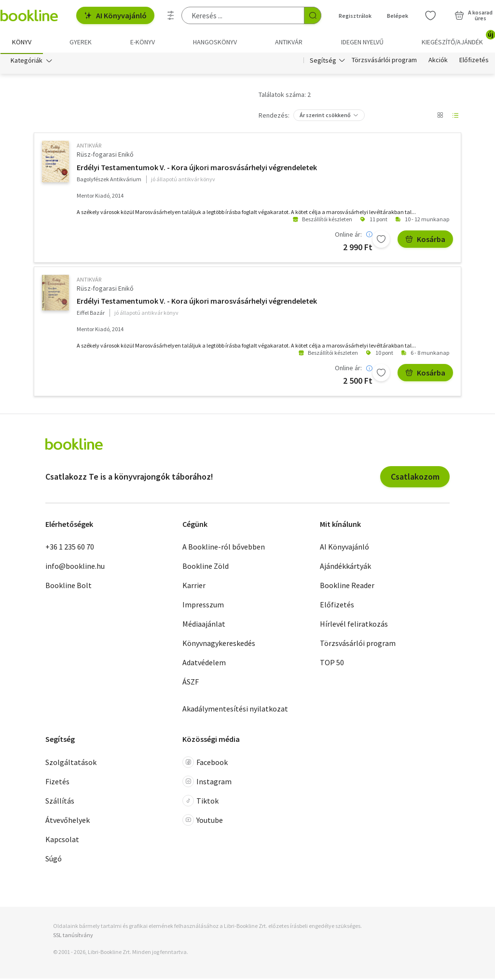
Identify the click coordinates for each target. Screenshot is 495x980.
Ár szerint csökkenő (325, 116)
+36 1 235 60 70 (70, 548)
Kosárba (425, 241)
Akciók (438, 62)
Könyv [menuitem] (22, 42)
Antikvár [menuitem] (289, 42)
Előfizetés (474, 62)
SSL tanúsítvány (73, 936)
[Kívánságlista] (430, 15)
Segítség (323, 62)
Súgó (54, 860)
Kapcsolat (62, 841)
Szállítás (60, 802)
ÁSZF (191, 683)
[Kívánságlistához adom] (381, 241)
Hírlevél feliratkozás (354, 625)
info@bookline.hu (75, 567)
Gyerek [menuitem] (81, 42)
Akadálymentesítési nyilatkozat (235, 710)
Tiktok (200, 802)
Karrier (194, 587)
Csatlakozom (415, 478)
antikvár (89, 147)
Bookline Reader (347, 587)
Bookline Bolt (69, 587)
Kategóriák (27, 62)
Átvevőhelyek (68, 821)
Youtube (203, 821)
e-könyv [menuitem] (143, 42)
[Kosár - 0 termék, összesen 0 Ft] (474, 15)
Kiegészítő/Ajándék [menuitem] (458, 39)
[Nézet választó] (440, 117)
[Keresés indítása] (313, 15)
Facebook (205, 764)
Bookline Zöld (206, 567)
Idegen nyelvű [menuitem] (362, 42)
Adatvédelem (204, 664)
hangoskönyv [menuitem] (215, 42)
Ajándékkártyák (345, 567)
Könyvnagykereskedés (219, 644)
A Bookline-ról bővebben (224, 548)
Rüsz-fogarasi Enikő (105, 156)
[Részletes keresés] (171, 15)
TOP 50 (332, 664)
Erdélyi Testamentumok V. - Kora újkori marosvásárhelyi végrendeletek (197, 169)
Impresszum (203, 606)
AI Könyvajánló (115, 15)
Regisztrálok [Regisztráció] (355, 16)
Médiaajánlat (204, 625)
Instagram (207, 783)
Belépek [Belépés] (398, 16)
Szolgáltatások (71, 764)
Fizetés (57, 783)
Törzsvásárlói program (384, 62)
